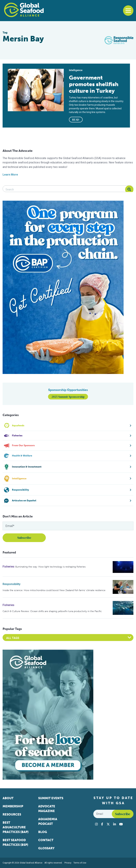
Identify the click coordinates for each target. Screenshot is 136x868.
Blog (43, 832)
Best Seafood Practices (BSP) (15, 842)
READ (76, 120)
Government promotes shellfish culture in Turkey (94, 84)
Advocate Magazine (47, 809)
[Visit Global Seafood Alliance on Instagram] (96, 824)
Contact (46, 840)
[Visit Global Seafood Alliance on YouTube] (121, 824)
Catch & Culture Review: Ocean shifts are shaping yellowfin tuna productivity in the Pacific (52, 611)
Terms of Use (80, 863)
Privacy (68, 863)
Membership (13, 806)
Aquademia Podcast (48, 821)
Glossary (46, 848)
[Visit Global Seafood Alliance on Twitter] (108, 824)
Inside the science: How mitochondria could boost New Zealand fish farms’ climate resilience (54, 590)
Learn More (10, 175)
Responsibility (11, 584)
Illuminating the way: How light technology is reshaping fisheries (50, 567)
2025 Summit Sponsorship (68, 397)
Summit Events (51, 798)
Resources (12, 814)
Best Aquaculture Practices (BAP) (16, 827)
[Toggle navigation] (128, 11)
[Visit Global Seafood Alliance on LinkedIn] (115, 824)
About (8, 798)
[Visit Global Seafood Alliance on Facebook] (102, 824)
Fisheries (8, 567)
